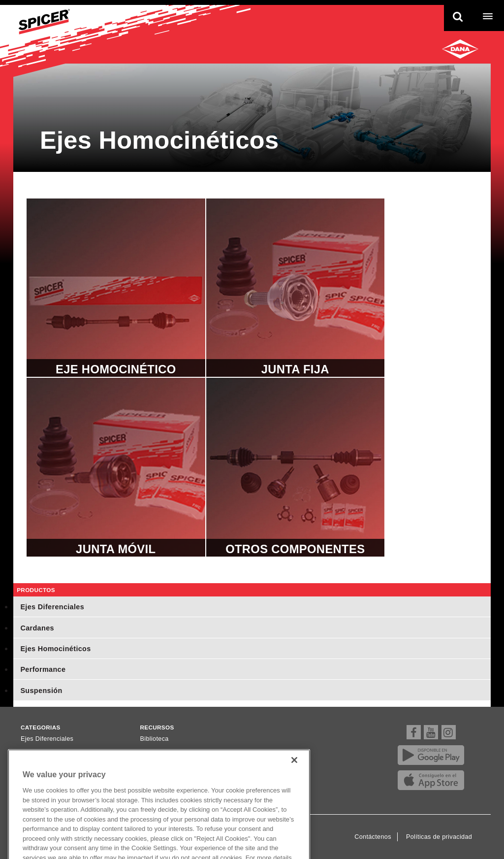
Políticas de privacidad (439, 837)
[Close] (294, 769)
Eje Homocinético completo (116, 288)
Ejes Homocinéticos (55, 649)
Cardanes (37, 628)
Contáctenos (373, 837)
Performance (43, 669)
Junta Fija (296, 288)
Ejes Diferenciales (52, 607)
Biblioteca (155, 739)
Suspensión (41, 691)
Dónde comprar (163, 752)
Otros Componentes (296, 467)
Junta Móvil (116, 467)
